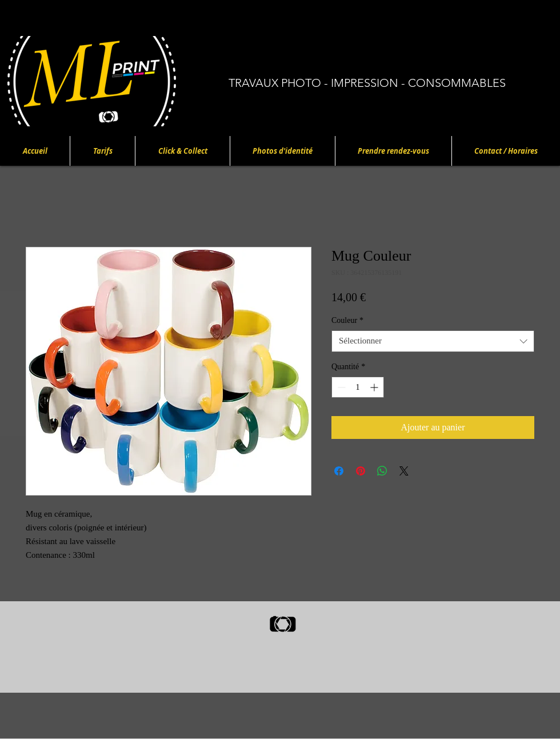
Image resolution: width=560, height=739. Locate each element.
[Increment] (375, 387)
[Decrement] (340, 387)
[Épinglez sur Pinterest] (361, 471)
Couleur (347, 320)
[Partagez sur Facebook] (339, 471)
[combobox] (433, 341)
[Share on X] (404, 471)
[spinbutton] (358, 387)
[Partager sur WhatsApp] (382, 471)
